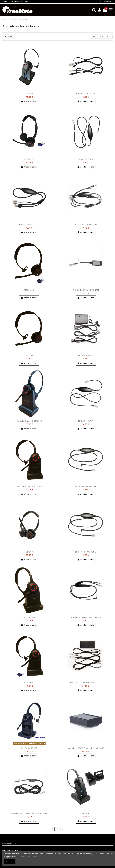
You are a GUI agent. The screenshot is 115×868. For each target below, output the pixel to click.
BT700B (29, 552)
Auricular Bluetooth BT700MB (29, 486)
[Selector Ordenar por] (97, 37)
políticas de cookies (29, 856)
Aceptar (10, 862)
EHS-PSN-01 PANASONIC (86, 552)
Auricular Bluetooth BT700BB (29, 421)
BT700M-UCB (29, 683)
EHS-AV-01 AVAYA (86, 421)
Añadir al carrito (29, 101)
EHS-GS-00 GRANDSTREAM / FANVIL (86, 683)
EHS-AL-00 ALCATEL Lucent (86, 225)
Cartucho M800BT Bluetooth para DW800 (86, 748)
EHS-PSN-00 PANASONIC (86, 486)
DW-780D (86, 814)
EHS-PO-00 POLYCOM (86, 94)
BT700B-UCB (29, 617)
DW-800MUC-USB (29, 748)
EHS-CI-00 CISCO (86, 159)
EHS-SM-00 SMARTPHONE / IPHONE (86, 617)
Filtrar (9, 36)
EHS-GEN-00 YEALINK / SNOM (86, 290)
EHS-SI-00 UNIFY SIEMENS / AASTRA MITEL (29, 814)
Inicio (5, 2)
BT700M (29, 355)
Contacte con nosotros (19, 2)
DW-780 (29, 94)
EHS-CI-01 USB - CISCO (29, 225)
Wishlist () (106, 2)
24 (109, 36)
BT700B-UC (29, 159)
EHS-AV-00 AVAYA (86, 355)
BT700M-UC (29, 290)
